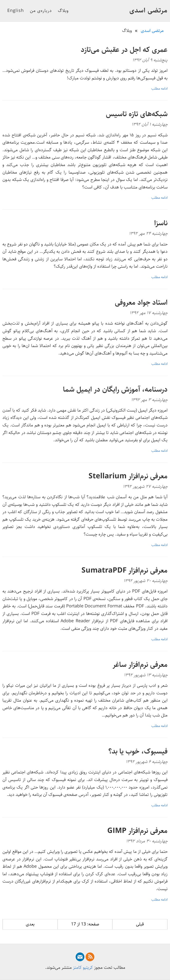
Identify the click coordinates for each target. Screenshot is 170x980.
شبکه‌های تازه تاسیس (137, 114)
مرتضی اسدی (148, 10)
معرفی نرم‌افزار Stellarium (128, 476)
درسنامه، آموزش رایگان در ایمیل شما (115, 390)
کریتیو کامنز (83, 968)
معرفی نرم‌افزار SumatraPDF (125, 570)
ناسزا (161, 223)
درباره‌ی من (41, 11)
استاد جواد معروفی (141, 303)
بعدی (30, 924)
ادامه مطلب (159, 89)
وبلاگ (63, 11)
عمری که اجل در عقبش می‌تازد (124, 50)
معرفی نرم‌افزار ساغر (140, 665)
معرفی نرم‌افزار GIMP (137, 831)
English (16, 11)
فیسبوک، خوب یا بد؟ (138, 751)
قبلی (140, 924)
